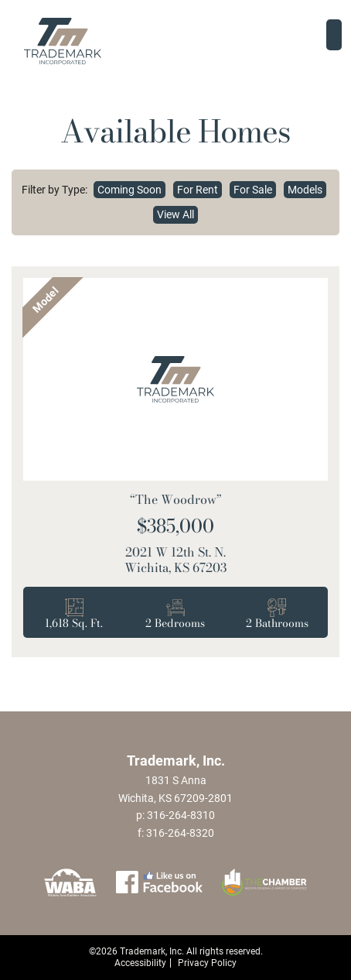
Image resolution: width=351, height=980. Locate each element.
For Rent (198, 190)
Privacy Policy (207, 963)
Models (305, 190)
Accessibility (140, 963)
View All (175, 214)
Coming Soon (129, 190)
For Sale (253, 190)
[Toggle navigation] (334, 35)
